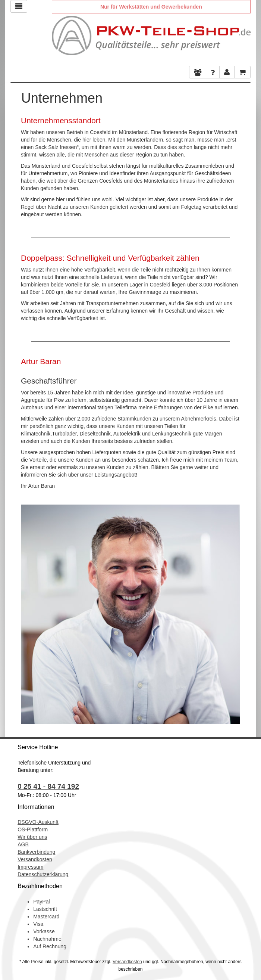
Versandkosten (35, 859)
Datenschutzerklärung (43, 874)
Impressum (30, 867)
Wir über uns (32, 837)
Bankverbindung (36, 852)
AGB (23, 844)
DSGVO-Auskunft (38, 822)
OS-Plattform (33, 829)
